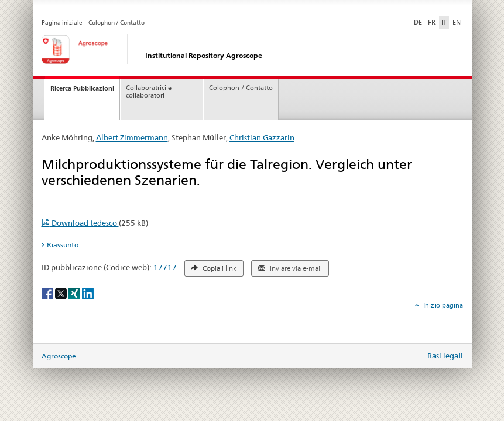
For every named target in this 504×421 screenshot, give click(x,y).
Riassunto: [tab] (64, 245)
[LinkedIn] (88, 293)
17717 (165, 267)
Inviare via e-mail (290, 268)
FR (432, 22)
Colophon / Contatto (116, 23)
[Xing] (75, 293)
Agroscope (59, 356)
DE (419, 22)
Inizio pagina (442, 305)
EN (457, 22)
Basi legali (445, 356)
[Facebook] (48, 293)
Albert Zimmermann (132, 137)
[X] (62, 293)
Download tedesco (80, 223)
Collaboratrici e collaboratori (149, 92)
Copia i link (214, 268)
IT (444, 22)
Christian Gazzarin (262, 137)
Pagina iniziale (62, 23)
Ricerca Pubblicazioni (82, 88)
